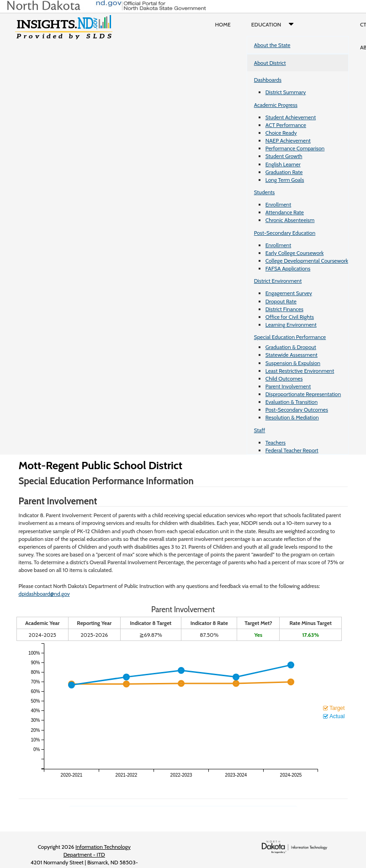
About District (270, 63)
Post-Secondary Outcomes (297, 410)
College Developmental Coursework (307, 261)
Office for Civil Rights (290, 317)
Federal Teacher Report (292, 450)
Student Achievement (291, 117)
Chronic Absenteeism (290, 220)
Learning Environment (291, 325)
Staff (260, 430)
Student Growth (284, 156)
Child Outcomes (284, 378)
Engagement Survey (289, 293)
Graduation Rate (284, 172)
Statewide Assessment (292, 355)
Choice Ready (281, 133)
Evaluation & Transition (292, 402)
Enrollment (278, 204)
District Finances (284, 309)
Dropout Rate (281, 301)
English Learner (283, 164)
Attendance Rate (285, 212)
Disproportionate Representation (303, 394)
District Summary (286, 92)
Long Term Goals (285, 180)
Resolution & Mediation (292, 417)
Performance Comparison (295, 148)
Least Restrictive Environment (300, 371)
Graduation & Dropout (291, 347)
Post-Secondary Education (285, 233)
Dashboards (268, 80)
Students (265, 192)
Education (274, 25)
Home (223, 24)
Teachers (276, 442)
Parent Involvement (288, 386)
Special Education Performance (290, 337)
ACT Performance (286, 125)
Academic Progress (276, 105)
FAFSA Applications (288, 268)
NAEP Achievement (288, 140)
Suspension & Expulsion (293, 363)
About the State (272, 45)
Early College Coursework (295, 253)
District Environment (278, 281)
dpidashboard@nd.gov (44, 594)
